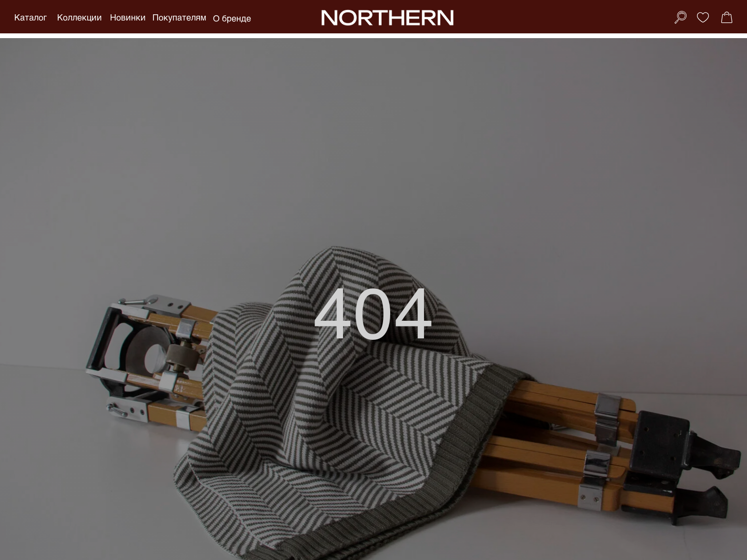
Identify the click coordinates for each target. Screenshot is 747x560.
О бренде (232, 18)
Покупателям (179, 17)
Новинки (128, 17)
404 (374, 310)
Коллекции (80, 17)
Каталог (30, 17)
